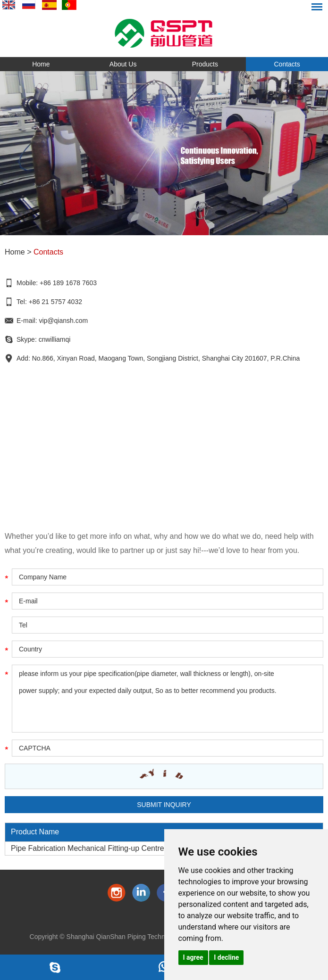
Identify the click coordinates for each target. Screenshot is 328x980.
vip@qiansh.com (63, 321)
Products (205, 64)
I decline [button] (226, 957)
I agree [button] (193, 957)
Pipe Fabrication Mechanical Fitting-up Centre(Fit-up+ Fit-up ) (114, 848)
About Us (123, 64)
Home (41, 64)
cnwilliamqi (55, 339)
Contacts (287, 64)
